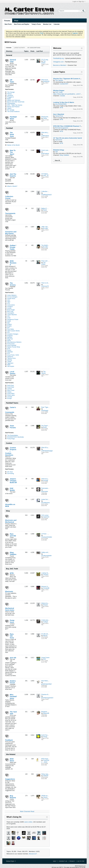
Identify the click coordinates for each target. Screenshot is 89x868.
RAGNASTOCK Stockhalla (15, 437)
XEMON (46, 776)
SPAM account (46, 796)
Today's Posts (36, 24)
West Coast (11, 390)
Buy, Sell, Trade (12, 569)
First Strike (10, 329)
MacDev (10, 337)
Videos (9, 108)
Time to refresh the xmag (49, 283)
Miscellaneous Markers (14, 342)
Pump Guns (11, 344)
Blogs (16, 21)
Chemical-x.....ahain (45, 761)
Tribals (9, 362)
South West (11, 394)
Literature (10, 95)
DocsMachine (45, 503)
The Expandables (13, 435)
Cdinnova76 (45, 286)
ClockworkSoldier (47, 537)
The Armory (13, 284)
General (9, 55)
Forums (7, 21)
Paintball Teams (12, 403)
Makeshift (46, 713)
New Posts (8, 24)
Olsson (45, 797)
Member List (47, 24)
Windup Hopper (59, 90)
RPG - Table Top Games (15, 105)
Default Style (11, 861)
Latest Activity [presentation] (20, 48)
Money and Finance (13, 107)
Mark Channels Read (27, 811)
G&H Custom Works (13, 331)
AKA (9, 300)
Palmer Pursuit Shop (14, 347)
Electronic (9, 592)
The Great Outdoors (13, 112)
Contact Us (63, 861)
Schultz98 (46, 588)
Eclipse (9, 324)
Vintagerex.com (58, 62)
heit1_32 (46, 176)
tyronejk (46, 480)
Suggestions (10, 779)
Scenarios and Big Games (11, 233)
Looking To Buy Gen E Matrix (64, 102)
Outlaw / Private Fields (13, 247)
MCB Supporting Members (49, 759)
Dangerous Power (13, 320)
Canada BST (64, 84)
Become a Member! (60, 65)
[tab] (9, 48)
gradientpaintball (46, 684)
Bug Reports (13, 797)
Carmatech (11, 313)
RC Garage (11, 110)
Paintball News (13, 118)
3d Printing (10, 474)
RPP (45, 659)
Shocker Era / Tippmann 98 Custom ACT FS (69, 79)
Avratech (10, 307)
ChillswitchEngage (47, 451)
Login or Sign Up (79, 1)
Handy (45, 737)
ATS (8, 303)
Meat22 (45, 605)
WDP (9, 365)
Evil (8, 328)
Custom (9, 443)
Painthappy (45, 411)
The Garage (11, 92)
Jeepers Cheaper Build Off (13, 481)
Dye (8, 323)
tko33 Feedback (46, 735)
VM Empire (11, 366)
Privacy (72, 861)
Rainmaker (45, 492)
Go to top (81, 861)
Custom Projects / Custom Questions (11, 451)
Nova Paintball (12, 345)
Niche (9, 341)
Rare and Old (13, 535)
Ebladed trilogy (59, 150)
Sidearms (10, 357)
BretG (45, 427)
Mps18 (45, 636)
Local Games (13, 373)
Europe (9, 398)
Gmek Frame (45, 658)
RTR (9, 349)
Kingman (10, 336)
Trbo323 (46, 575)
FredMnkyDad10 (46, 195)
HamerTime (59, 116)
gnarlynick (46, 81)
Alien (9, 302)
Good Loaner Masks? (48, 150)
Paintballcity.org (58, 58)
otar (56, 152)
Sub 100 (13, 658)
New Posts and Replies (22, 24)
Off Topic (12, 81)
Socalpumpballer (46, 556)
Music (9, 99)
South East (11, 387)
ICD (8, 332)
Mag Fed (10, 339)
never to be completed (48, 479)
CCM (9, 318)
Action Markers (12, 295)
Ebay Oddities (13, 553)
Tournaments (10, 213)
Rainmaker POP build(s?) (49, 488)
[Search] (70, 11)
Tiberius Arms (11, 358)
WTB (12, 573)
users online (28, 822)
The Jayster (44, 372)
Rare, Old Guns (12, 636)
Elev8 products (46, 117)
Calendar (57, 24)
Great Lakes (11, 395)
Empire (9, 326)
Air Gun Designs (12, 297)
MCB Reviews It (13, 263)
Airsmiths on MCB (10, 505)
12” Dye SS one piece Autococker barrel (68, 138)
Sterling (10, 360)
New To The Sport (13, 152)
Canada (10, 397)
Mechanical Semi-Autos (10, 609)
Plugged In (10, 97)
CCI (8, 316)
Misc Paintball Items (13, 696)
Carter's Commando (11, 410)
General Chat (13, 61)
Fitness (9, 94)
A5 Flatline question (47, 174)
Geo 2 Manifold (59, 114)
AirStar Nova (11, 299)
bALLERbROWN (61, 104)
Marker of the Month (13, 145)
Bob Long (10, 311)
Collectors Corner (9, 197)
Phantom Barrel (46, 695)
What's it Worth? (12, 186)
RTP (9, 353)
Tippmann (10, 363)
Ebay (8, 511)
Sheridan (10, 352)
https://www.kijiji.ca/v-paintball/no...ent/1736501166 (70, 94)
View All (57, 160)
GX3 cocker (45, 515)
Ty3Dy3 (45, 622)
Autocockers (11, 305)
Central (9, 389)
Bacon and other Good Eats (16, 102)
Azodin (9, 308)
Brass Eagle (11, 310)
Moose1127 (33, 854)
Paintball (9, 128)
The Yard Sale (13, 713)
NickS (45, 210)
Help (55, 861)
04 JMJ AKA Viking (47, 634)
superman (46, 517)
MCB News (12, 760)
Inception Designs (13, 334)
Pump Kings (11, 439)
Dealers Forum (13, 682)
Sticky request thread (48, 774)
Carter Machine (12, 315)
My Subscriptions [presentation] (34, 48)
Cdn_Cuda (59, 92)
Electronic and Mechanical (11, 521)
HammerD (59, 140)
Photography (11, 103)
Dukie (9, 321)
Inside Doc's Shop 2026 (49, 499)
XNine (45, 118)
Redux (9, 350)
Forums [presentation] (9, 48)
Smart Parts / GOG (13, 355)
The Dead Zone (12, 134)
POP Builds (12, 489)
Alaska (9, 392)
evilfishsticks (45, 136)
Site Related (11, 754)
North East (10, 385)
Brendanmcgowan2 (47, 698)
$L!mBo (45, 228)
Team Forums (13, 427)
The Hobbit (43, 62)
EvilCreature (45, 154)
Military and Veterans (14, 100)
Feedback (9, 740)
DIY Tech (10, 472)
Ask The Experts (13, 175)
